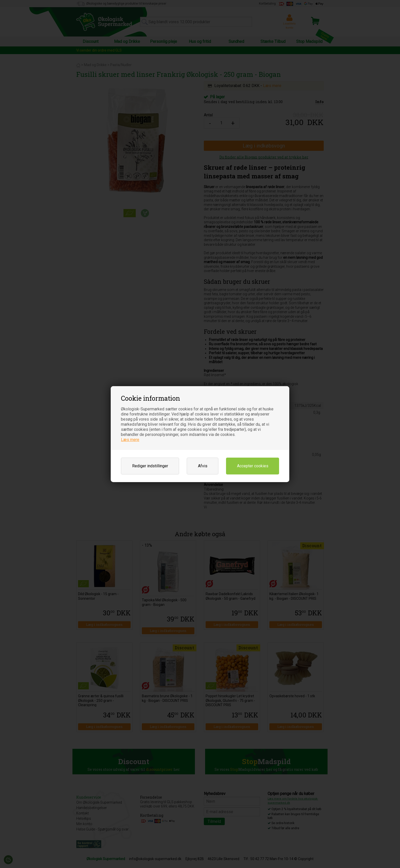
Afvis (203, 466)
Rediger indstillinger (150, 466)
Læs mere (130, 440)
